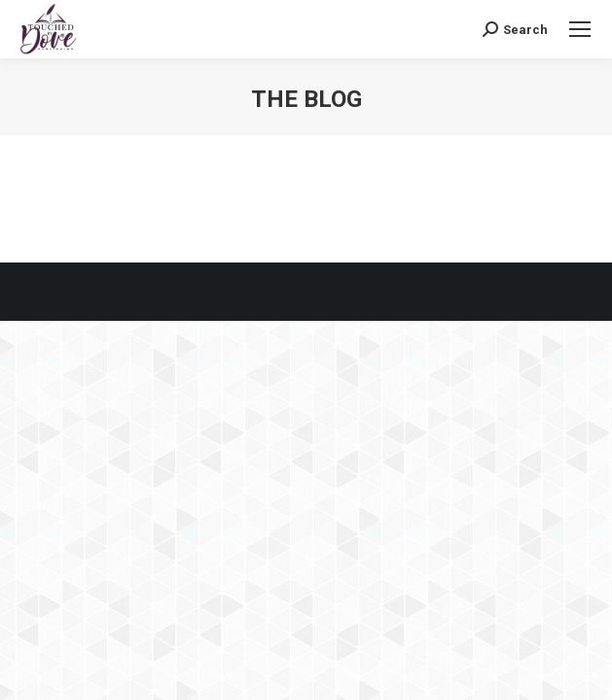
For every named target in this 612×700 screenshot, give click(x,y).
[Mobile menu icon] (580, 29)
